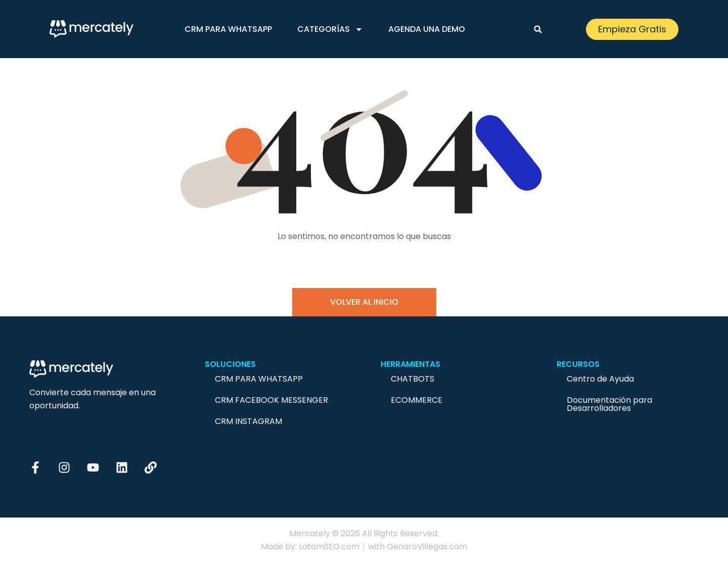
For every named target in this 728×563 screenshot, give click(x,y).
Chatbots (413, 379)
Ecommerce (417, 400)
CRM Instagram (248, 421)
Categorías (330, 29)
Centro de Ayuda (600, 379)
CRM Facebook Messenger (271, 400)
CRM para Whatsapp (228, 29)
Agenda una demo (427, 29)
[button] (538, 29)
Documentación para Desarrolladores (609, 404)
